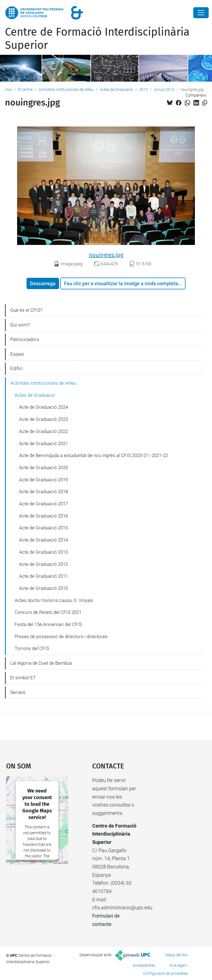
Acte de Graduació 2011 (43, 576)
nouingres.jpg (106, 255)
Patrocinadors (25, 339)
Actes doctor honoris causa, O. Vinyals (54, 600)
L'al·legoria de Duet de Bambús (41, 663)
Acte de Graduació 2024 (43, 407)
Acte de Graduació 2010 (43, 588)
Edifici (16, 368)
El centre (25, 89)
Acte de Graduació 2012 (43, 564)
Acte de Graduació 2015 (43, 528)
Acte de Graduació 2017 (43, 504)
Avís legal (177, 965)
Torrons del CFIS (32, 648)
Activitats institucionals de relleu (66, 89)
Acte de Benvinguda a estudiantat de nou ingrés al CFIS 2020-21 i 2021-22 (93, 455)
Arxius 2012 (164, 89)
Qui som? (20, 325)
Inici (8, 89)
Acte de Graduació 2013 (43, 552)
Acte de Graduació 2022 (43, 431)
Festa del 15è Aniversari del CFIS (48, 624)
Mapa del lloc (177, 955)
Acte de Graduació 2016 (43, 516)
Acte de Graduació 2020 (43, 467)
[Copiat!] (205, 103)
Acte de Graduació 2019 (43, 480)
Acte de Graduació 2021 (43, 443)
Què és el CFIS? (26, 310)
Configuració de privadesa (165, 973)
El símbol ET (23, 678)
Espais (17, 354)
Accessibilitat (144, 965)
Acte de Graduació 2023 (43, 419)
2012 (144, 89)
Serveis (18, 692)
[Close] (201, 13)
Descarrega (43, 283)
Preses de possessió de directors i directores (61, 636)
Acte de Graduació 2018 (43, 492)
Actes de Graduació (116, 89)
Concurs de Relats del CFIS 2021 (48, 612)
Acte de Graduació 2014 (43, 540)
